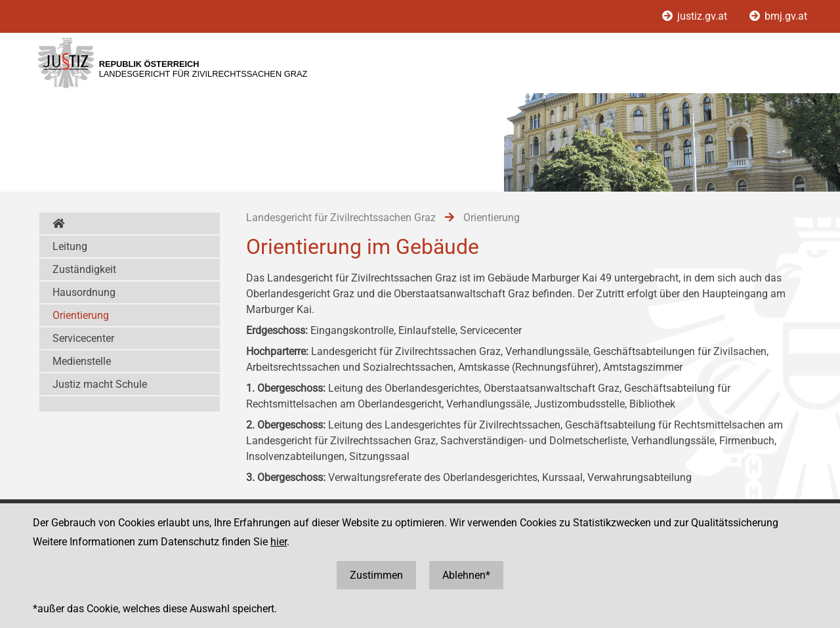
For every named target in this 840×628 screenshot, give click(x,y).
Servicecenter (83, 338)
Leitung (70, 246)
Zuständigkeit (84, 269)
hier (279, 542)
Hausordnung (84, 292)
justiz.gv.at (696, 16)
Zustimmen (376, 575)
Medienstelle (82, 361)
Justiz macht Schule (100, 384)
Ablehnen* (466, 575)
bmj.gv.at (778, 16)
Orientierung (81, 315)
